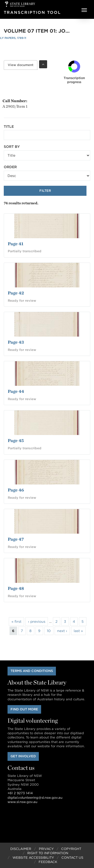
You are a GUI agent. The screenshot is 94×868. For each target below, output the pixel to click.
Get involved (23, 756)
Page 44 (16, 391)
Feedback (48, 862)
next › (62, 631)
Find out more (24, 709)
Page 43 (16, 342)
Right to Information (48, 853)
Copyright (71, 849)
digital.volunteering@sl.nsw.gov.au (35, 798)
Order (10, 167)
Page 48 (16, 588)
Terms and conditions (32, 671)
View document (23, 65)
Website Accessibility (33, 858)
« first (17, 622)
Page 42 (16, 293)
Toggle (43, 64)
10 (49, 631)
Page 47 (16, 539)
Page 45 (16, 440)
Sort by (12, 147)
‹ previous (37, 622)
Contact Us (72, 858)
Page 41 (16, 244)
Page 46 (16, 490)
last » (78, 631)
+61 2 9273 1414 (20, 793)
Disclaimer (21, 849)
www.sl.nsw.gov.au (22, 802)
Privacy (46, 849)
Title (9, 127)
